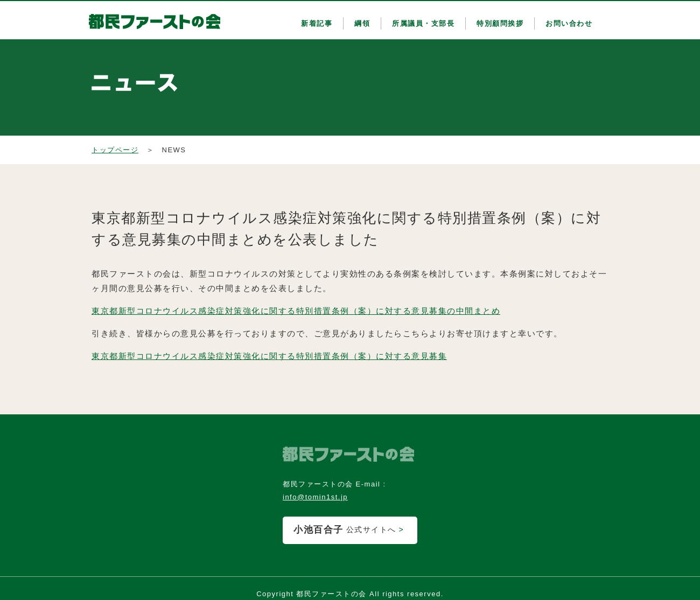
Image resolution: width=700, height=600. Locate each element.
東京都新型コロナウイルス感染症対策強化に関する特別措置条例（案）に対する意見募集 (269, 356)
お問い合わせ (569, 23)
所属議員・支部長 (423, 23)
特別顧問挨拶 (500, 23)
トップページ (115, 150)
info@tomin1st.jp (315, 497)
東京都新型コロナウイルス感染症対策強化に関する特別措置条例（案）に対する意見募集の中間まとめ (296, 311)
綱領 (362, 23)
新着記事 (317, 23)
